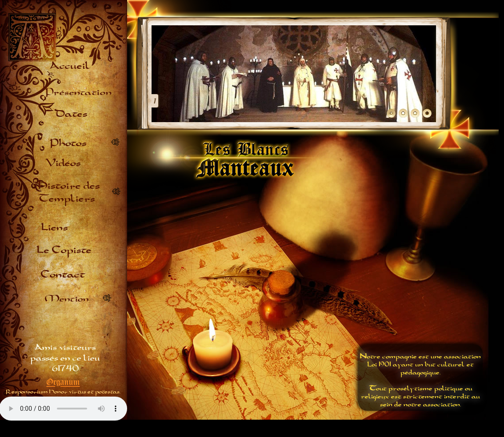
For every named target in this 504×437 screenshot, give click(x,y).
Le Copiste (64, 249)
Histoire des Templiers (69, 191)
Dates (71, 113)
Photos (68, 142)
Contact (63, 274)
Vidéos (63, 162)
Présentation (79, 91)
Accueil (69, 65)
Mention (67, 298)
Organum (63, 382)
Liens (54, 227)
